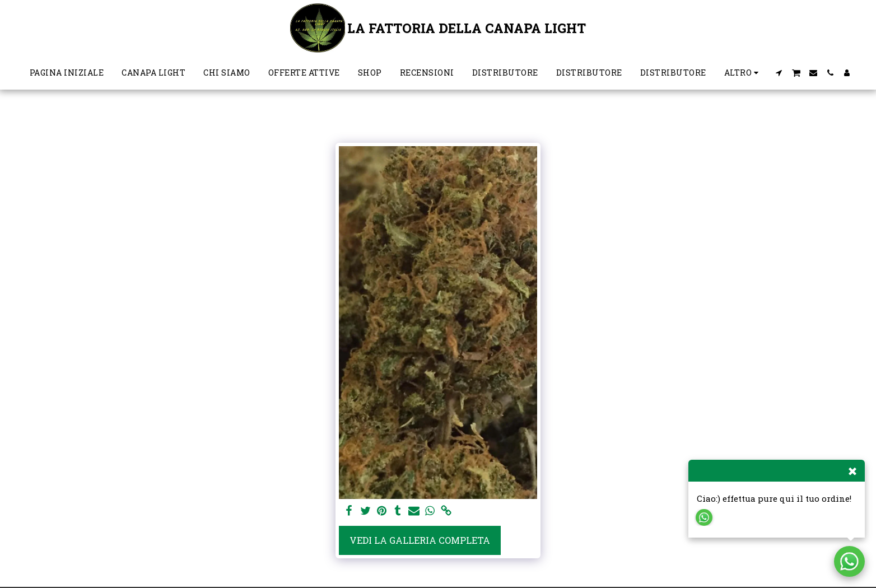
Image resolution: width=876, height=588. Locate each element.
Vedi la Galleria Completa (420, 540)
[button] (779, 73)
